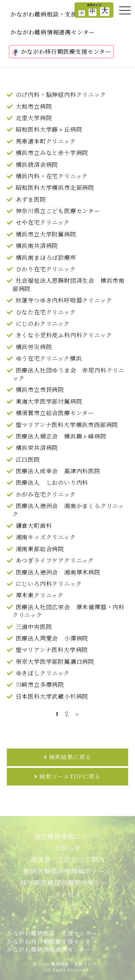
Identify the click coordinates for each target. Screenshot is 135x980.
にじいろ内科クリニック (49, 584)
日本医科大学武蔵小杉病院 (52, 696)
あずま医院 (31, 199)
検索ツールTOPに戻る (70, 776)
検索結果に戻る (70, 757)
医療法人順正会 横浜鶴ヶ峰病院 (61, 436)
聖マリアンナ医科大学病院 (52, 650)
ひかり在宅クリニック (46, 269)
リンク (67, 906)
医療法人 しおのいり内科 (52, 482)
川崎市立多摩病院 (40, 684)
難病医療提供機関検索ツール (67, 871)
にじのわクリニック (43, 323)
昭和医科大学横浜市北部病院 (55, 187)
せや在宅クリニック (43, 222)
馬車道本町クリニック (46, 141)
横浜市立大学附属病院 (46, 234)
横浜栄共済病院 (37, 448)
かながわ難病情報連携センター (53, 32)
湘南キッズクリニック (46, 537)
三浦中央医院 (34, 627)
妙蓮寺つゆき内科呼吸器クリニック (64, 300)
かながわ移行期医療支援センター (61, 52)
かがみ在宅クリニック (46, 494)
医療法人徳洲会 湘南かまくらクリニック (68, 510)
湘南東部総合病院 (40, 549)
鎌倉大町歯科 (34, 526)
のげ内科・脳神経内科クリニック (61, 95)
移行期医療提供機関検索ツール (67, 882)
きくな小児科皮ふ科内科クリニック (64, 335)
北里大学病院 (34, 118)
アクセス (67, 894)
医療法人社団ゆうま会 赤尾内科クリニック (69, 374)
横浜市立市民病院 (40, 390)
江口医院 (28, 459)
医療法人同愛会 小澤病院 (52, 638)
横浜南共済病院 (37, 246)
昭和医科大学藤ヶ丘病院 (49, 129)
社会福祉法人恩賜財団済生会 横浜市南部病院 (69, 284)
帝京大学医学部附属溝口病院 (55, 662)
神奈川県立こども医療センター (58, 211)
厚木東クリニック (40, 595)
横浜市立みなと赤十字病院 (52, 153)
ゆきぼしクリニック (43, 673)
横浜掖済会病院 (37, 165)
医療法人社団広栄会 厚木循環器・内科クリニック (69, 611)
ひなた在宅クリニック (46, 312)
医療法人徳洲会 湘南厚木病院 (58, 572)
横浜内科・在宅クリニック (52, 176)
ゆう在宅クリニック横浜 (49, 358)
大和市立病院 (34, 106)
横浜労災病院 (34, 347)
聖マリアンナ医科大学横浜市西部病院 (67, 425)
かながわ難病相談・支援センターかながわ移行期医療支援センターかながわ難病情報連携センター (52, 941)
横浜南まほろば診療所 (46, 257)
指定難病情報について (68, 836)
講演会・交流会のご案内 (67, 859)
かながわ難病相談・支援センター (56, 14)
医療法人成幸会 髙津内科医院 (58, 471)
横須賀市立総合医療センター (55, 413)
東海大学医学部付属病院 (49, 401)
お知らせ (67, 848)
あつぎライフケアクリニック (55, 560)
